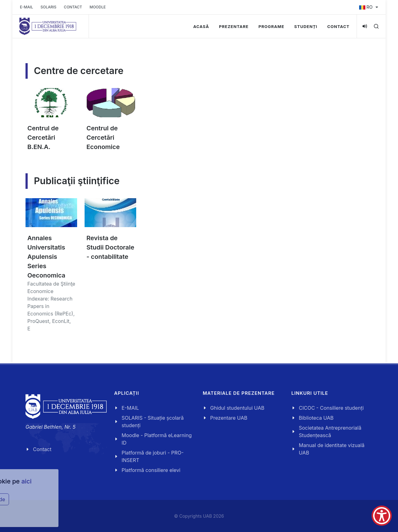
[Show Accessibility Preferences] (382, 516)
